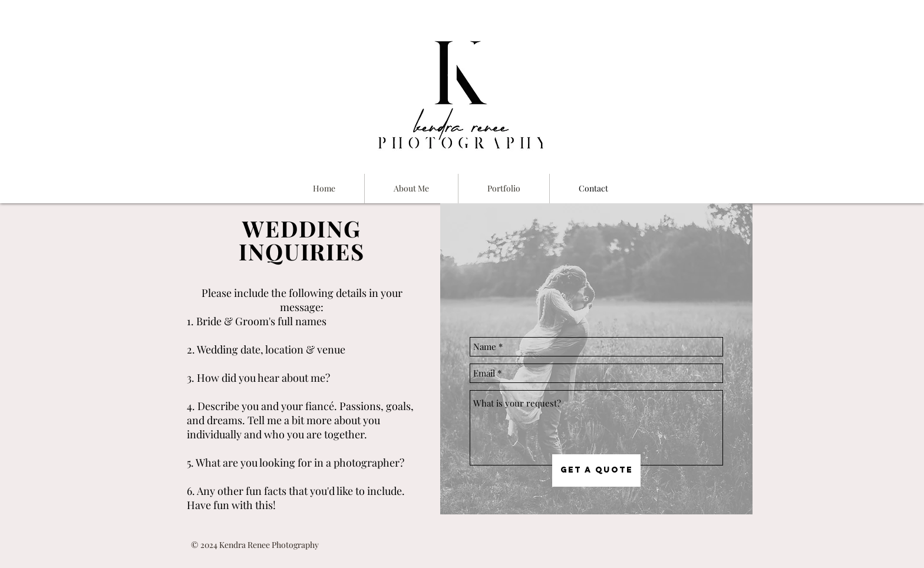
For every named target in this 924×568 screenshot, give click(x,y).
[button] (504, 189)
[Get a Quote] (596, 470)
